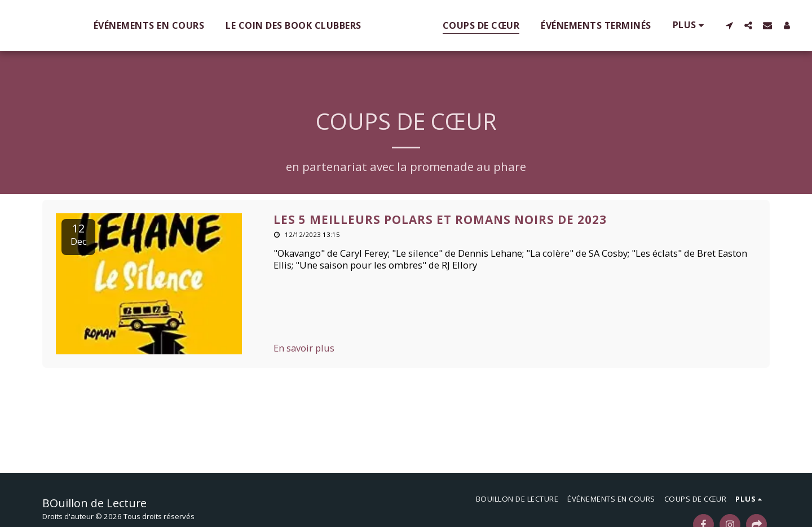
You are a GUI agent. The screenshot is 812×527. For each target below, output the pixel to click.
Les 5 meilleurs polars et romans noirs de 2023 (440, 219)
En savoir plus (304, 348)
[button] (621, 25)
